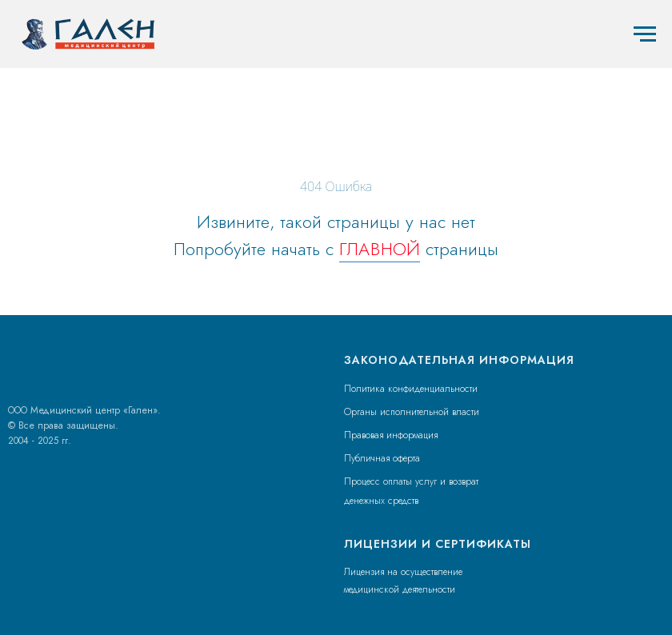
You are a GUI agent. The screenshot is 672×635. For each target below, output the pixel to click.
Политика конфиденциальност (408, 389)
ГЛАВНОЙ (380, 249)
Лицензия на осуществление (403, 572)
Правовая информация (391, 435)
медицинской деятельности (400, 589)
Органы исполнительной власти (412, 412)
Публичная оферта (382, 458)
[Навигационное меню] (645, 34)
